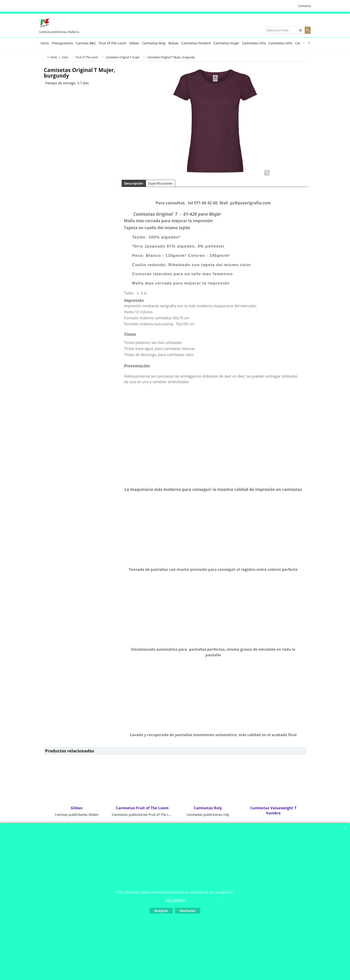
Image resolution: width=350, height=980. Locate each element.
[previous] (304, 43)
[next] (309, 43)
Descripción (134, 183)
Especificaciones (161, 183)
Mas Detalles (176, 900)
